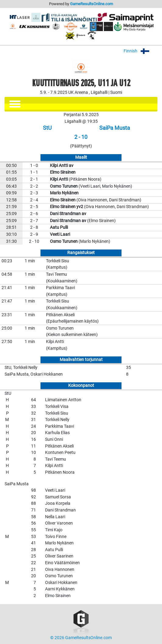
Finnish (141, 51)
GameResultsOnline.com (92, 4)
